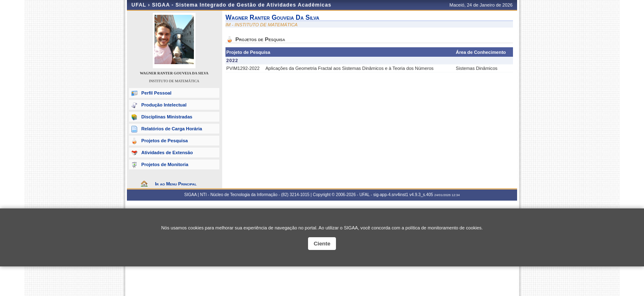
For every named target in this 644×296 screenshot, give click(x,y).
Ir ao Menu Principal (176, 184)
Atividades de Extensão (167, 153)
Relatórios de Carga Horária (172, 129)
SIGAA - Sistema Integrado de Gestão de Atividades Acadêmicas (242, 5)
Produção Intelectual (164, 105)
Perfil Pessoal (156, 93)
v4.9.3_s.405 (421, 195)
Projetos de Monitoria (165, 164)
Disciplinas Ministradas (167, 117)
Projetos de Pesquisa (164, 141)
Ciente (322, 244)
